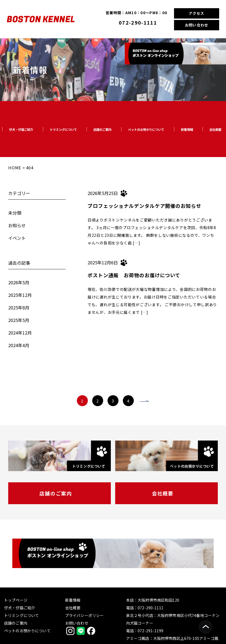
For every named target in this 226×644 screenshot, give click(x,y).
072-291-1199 (150, 631)
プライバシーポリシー (84, 615)
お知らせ (17, 225)
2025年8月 (19, 308)
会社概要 (215, 129)
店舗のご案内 (102, 129)
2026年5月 (19, 282)
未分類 (15, 213)
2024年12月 (20, 333)
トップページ (16, 600)
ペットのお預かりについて (146, 129)
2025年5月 (19, 320)
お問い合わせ (197, 25)
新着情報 (187, 129)
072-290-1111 (138, 22)
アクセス (196, 13)
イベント (17, 238)
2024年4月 (19, 345)
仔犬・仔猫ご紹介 (21, 129)
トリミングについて (63, 129)
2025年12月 (20, 295)
